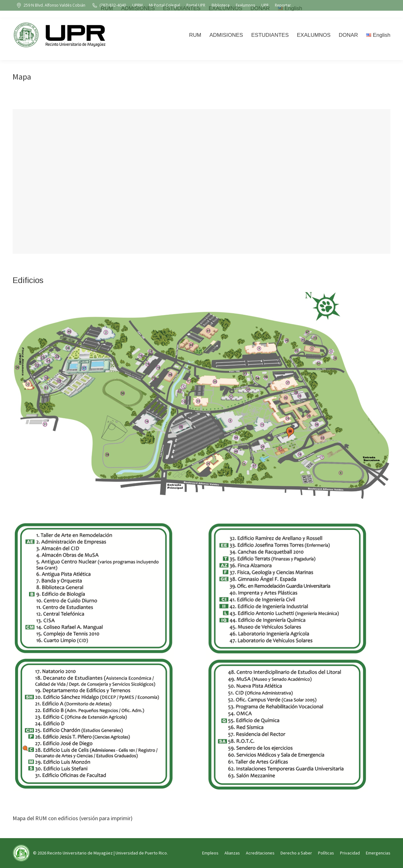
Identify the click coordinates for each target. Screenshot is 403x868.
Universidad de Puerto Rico (141, 853)
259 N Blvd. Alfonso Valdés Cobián (51, 5)
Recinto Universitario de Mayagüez (80, 853)
